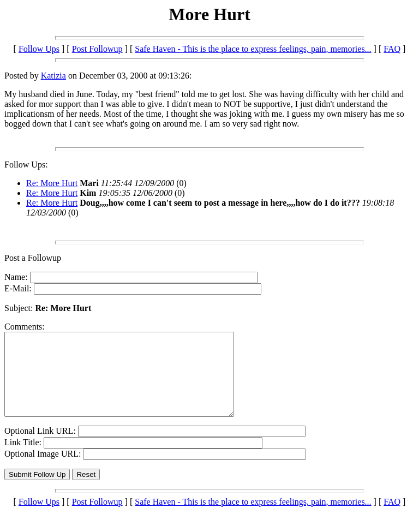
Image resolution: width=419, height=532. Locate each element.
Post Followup (97, 49)
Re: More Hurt (52, 183)
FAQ (392, 49)
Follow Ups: (26, 165)
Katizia (53, 76)
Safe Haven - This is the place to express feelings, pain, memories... (253, 49)
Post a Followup (33, 258)
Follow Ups (39, 49)
